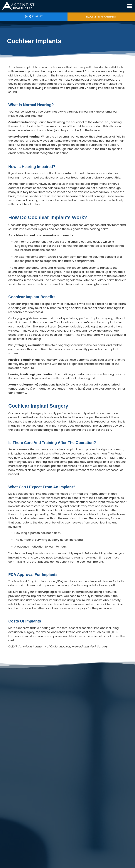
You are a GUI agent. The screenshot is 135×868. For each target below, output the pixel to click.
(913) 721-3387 (34, 17)
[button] (129, 6)
